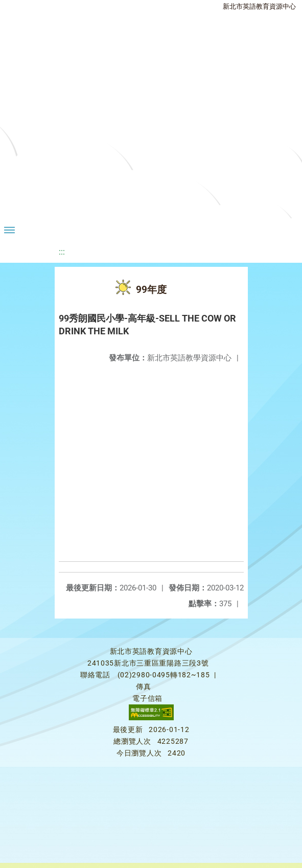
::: (62, 252)
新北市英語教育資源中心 (259, 6)
